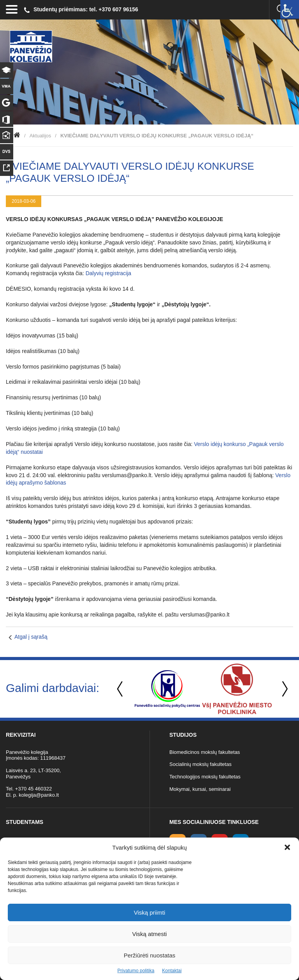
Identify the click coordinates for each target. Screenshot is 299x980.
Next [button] (283, 689)
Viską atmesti (150, 934)
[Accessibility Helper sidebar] (290, 9)
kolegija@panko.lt (39, 795)
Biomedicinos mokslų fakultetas (205, 752)
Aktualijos (40, 136)
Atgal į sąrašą (31, 637)
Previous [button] (121, 689)
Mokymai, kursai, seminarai (200, 789)
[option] (167, 689)
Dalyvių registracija (108, 273)
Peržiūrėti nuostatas (150, 955)
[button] (287, 847)
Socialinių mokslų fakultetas (201, 764)
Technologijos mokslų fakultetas (205, 777)
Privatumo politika (136, 971)
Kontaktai (172, 971)
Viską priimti (150, 912)
